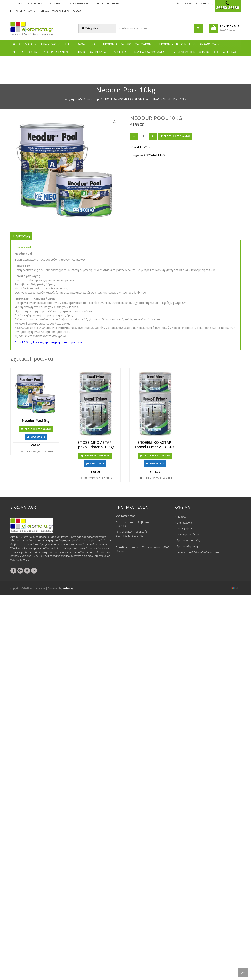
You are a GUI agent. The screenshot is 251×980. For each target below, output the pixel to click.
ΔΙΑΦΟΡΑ (122, 52)
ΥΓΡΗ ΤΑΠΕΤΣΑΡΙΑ (25, 52)
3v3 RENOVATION (184, 52)
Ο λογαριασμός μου (79, 3)
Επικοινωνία (35, 3)
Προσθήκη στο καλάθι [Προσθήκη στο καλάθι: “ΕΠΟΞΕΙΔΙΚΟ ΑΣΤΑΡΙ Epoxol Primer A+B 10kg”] (157, 456)
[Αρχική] (14, 44)
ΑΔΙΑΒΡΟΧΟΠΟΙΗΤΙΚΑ (57, 44)
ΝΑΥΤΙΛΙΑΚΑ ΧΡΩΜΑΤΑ (151, 52)
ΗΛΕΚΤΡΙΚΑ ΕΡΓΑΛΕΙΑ (94, 52)
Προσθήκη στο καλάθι (177, 136)
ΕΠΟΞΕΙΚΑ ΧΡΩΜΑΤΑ (117, 99)
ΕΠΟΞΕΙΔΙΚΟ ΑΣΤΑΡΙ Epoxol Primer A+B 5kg (95, 445)
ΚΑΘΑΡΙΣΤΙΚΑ (88, 44)
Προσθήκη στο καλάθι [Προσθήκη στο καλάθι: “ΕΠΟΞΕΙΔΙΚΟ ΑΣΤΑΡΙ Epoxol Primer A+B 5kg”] (97, 456)
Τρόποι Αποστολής (108, 3)
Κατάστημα (93, 99)
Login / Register (189, 3)
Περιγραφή (21, 236)
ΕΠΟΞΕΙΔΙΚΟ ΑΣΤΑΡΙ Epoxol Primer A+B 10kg (155, 445)
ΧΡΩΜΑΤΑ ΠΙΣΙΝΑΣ (147, 99)
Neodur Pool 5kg (36, 421)
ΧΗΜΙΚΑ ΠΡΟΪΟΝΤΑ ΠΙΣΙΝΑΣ (218, 52)
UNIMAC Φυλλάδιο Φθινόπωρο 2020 (61, 11)
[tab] (21, 236)
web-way (68, 588)
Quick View (30, 452)
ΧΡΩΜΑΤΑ (28, 44)
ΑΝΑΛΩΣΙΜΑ (210, 44)
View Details (38, 437)
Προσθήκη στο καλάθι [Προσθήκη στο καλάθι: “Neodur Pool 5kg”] (38, 429)
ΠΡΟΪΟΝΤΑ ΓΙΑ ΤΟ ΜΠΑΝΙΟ (177, 44)
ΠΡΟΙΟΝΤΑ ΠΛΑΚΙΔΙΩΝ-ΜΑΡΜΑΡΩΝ (129, 44)
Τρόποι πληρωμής (24, 11)
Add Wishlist (46, 452)
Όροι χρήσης (55, 3)
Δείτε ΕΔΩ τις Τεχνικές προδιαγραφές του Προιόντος (49, 342)
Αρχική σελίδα (74, 99)
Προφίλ (18, 3)
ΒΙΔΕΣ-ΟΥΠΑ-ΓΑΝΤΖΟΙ (57, 52)
